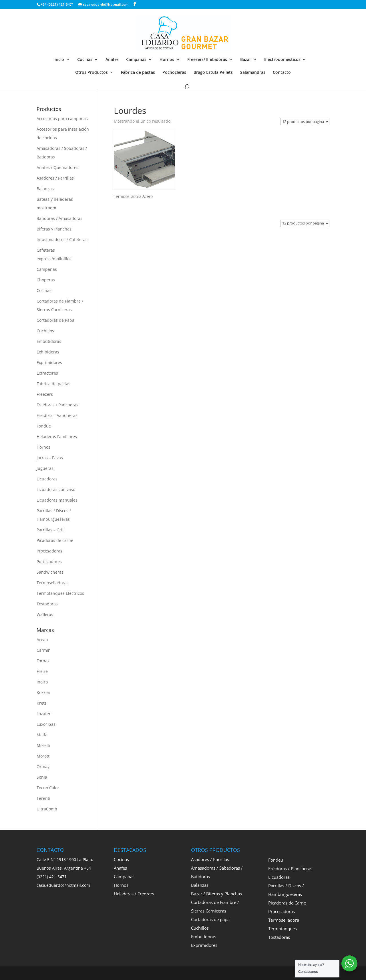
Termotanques (283, 929)
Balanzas (45, 189)
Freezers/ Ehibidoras (207, 60)
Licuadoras (47, 479)
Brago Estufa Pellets (213, 73)
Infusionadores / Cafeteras (62, 239)
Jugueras (45, 468)
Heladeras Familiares (57, 437)
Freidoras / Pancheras (57, 405)
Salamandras (253, 73)
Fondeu (276, 860)
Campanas (136, 60)
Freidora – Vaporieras (57, 415)
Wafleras (45, 614)
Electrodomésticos (282, 60)
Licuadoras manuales (57, 500)
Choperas (46, 280)
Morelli (43, 745)
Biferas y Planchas (54, 229)
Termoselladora (284, 920)
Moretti (44, 756)
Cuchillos (45, 331)
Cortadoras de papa (210, 919)
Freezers (45, 394)
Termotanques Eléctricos (60, 593)
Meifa (42, 735)
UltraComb (47, 809)
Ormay (43, 767)
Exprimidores (49, 362)
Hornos (167, 60)
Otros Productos (91, 73)
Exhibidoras (48, 352)
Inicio (59, 60)
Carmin (44, 650)
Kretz (42, 703)
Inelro (42, 682)
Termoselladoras (53, 583)
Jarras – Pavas (50, 458)
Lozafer (44, 714)
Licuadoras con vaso (56, 489)
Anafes (112, 60)
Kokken (43, 692)
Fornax (43, 661)
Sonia (42, 777)
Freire (42, 671)
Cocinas (85, 60)
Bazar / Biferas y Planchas (216, 894)
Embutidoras (49, 341)
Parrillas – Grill (51, 530)
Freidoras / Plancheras (290, 868)
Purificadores (49, 561)
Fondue (44, 426)
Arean (42, 640)
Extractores (47, 373)
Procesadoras (49, 551)
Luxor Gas (46, 724)
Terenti (43, 798)
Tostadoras (47, 604)
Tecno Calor (48, 788)
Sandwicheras (50, 572)
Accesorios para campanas (62, 119)
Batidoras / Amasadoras (59, 218)
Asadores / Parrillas (55, 178)
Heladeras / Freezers (134, 894)
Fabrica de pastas (53, 384)
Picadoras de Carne (287, 903)
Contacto (282, 73)
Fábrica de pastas (138, 73)
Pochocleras (174, 73)
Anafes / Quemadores (57, 167)
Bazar (246, 60)
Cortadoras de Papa (55, 320)
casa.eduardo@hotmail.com (63, 885)
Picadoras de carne (55, 540)
